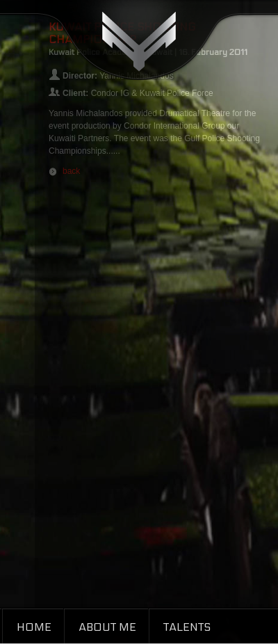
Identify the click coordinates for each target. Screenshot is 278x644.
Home (34, 627)
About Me (107, 627)
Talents (187, 627)
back (71, 171)
